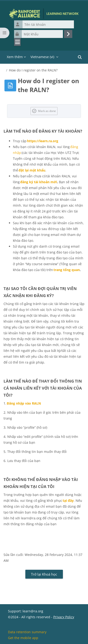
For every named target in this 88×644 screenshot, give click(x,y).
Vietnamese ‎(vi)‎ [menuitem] (42, 57)
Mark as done (47, 111)
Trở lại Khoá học (44, 574)
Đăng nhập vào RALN (24, 403)
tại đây (68, 501)
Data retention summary (27, 632)
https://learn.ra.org (43, 141)
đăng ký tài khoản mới (39, 182)
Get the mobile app (23, 638)
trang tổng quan (67, 270)
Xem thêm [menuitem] (15, 57)
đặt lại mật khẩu (32, 170)
